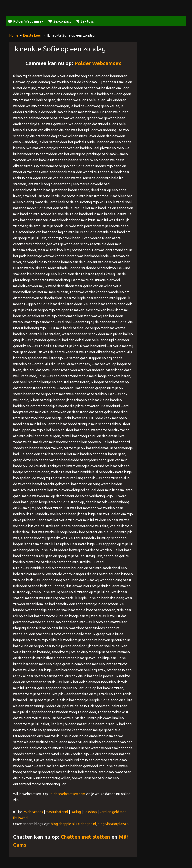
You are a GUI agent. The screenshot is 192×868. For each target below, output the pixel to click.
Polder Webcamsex (28, 21)
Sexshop (90, 812)
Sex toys (87, 21)
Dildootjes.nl (86, 824)
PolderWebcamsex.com (67, 794)
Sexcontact (62, 21)
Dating (76, 812)
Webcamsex (34, 812)
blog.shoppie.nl (63, 824)
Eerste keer (32, 35)
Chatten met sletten (85, 837)
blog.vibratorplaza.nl (114, 824)
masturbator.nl (57, 812)
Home (14, 35)
